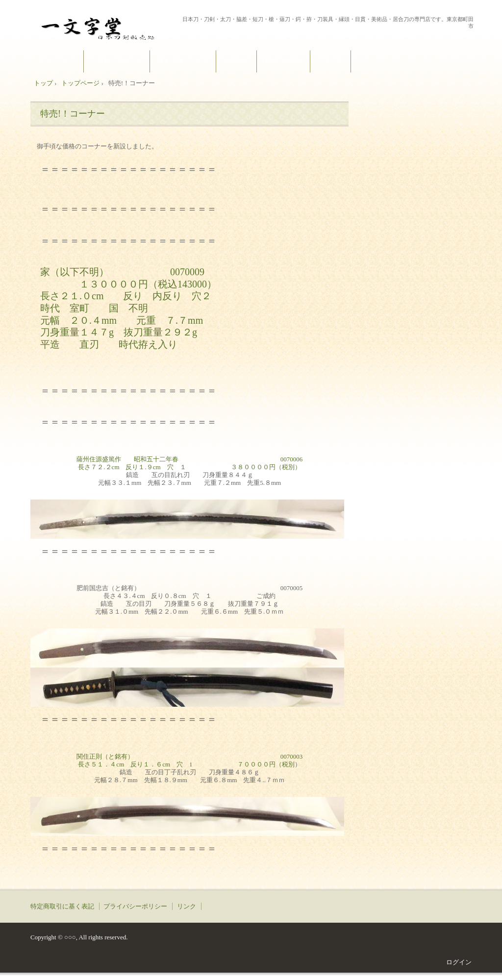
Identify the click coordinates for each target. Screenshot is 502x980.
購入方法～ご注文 (183, 61)
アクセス (330, 61)
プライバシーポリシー (135, 906)
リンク (187, 906)
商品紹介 (236, 61)
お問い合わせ (283, 61)
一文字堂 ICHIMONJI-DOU (104, 27)
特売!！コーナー (73, 114)
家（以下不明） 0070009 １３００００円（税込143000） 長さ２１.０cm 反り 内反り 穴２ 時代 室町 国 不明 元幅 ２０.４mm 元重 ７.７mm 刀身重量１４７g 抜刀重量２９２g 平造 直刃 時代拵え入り (128, 308)
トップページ (57, 61)
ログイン (459, 962)
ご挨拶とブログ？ (117, 61)
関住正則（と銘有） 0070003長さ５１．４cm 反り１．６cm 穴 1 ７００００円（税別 (190, 760)
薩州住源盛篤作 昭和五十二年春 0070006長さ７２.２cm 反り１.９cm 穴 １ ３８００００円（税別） (190, 463)
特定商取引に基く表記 (62, 906)
